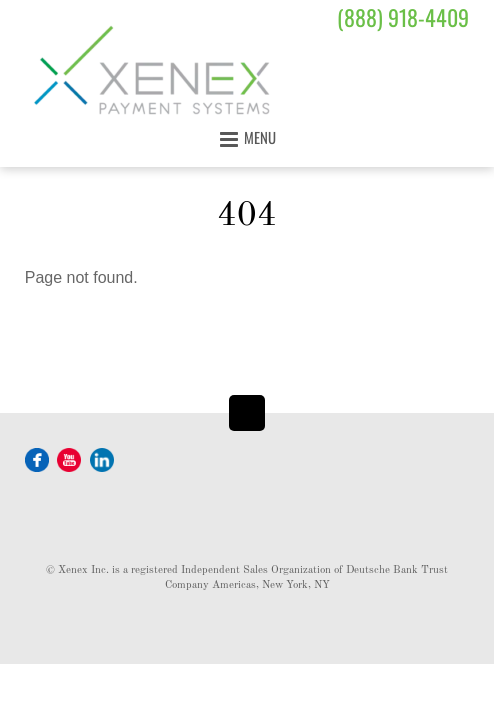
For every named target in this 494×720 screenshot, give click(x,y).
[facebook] (37, 458)
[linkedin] (102, 458)
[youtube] (69, 458)
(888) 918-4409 (403, 17)
